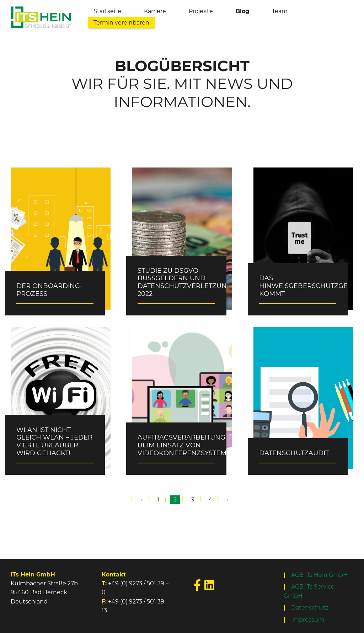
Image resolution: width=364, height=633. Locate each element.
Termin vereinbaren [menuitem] (121, 23)
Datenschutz (310, 608)
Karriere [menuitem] (155, 11)
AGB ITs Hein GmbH (319, 575)
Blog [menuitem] (242, 11)
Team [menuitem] (280, 11)
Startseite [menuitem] (107, 11)
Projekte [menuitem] (201, 11)
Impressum (308, 620)
